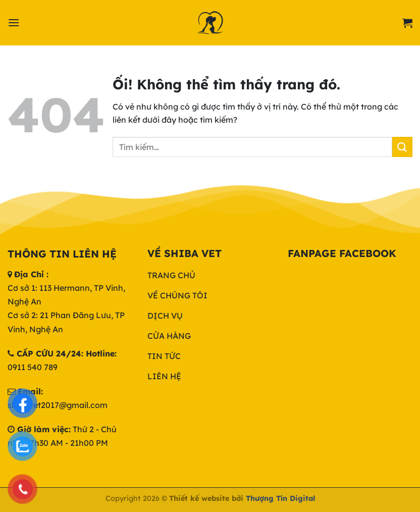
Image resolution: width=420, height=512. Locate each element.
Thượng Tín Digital (280, 498)
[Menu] (14, 22)
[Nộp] (402, 147)
